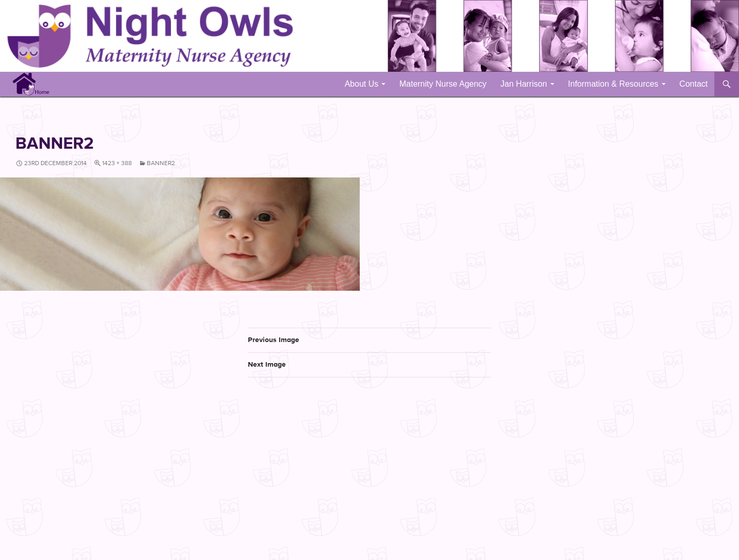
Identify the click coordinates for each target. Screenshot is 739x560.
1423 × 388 (117, 163)
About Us (361, 84)
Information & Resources (613, 84)
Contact (694, 84)
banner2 (161, 163)
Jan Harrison (524, 84)
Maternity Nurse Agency (443, 84)
